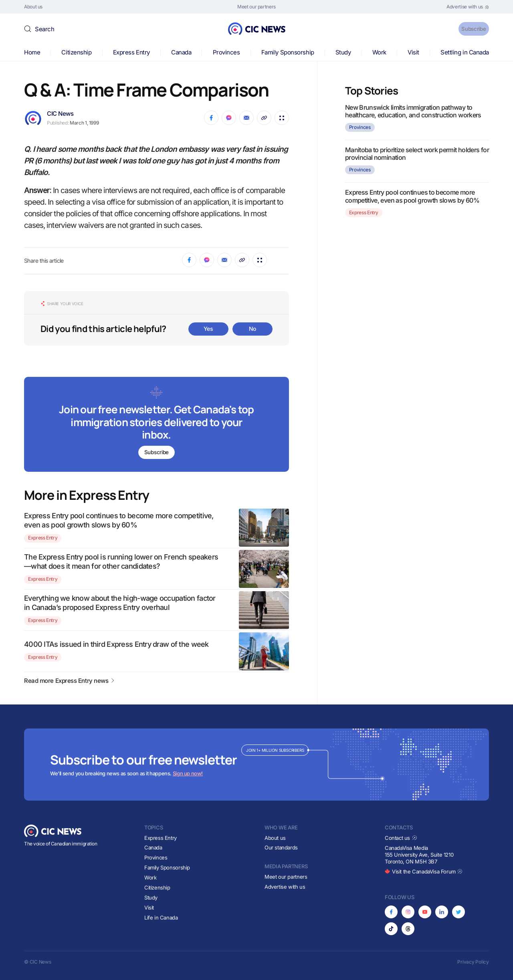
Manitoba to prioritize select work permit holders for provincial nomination (417, 154)
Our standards (281, 848)
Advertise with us (285, 887)
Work (379, 52)
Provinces (226, 52)
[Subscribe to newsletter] (157, 425)
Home (32, 52)
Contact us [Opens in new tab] (401, 838)
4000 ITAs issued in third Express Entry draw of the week (116, 644)
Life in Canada (161, 918)
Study (343, 52)
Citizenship (76, 52)
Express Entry (131, 52)
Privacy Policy (473, 962)
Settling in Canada (465, 52)
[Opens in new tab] (468, 7)
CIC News (60, 114)
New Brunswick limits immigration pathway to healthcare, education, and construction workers (413, 111)
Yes (208, 329)
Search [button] (44, 29)
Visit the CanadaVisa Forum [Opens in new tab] (424, 871)
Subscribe (468, 29)
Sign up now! (188, 774)
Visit (413, 52)
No (252, 329)
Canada (181, 52)
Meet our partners (286, 877)
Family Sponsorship (288, 52)
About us (275, 838)
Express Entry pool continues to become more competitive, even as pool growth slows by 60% (412, 196)
